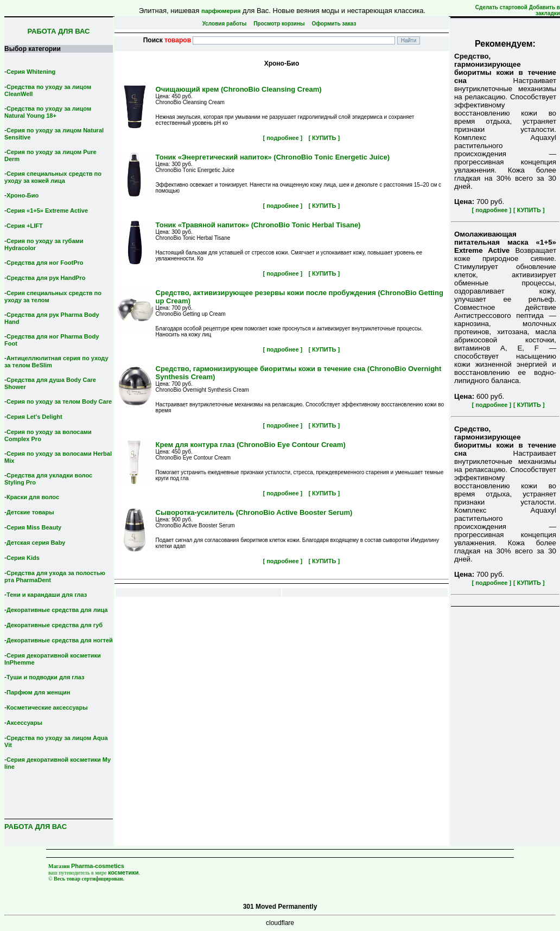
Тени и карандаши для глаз (47, 595)
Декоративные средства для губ (55, 625)
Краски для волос (33, 497)
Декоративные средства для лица (57, 610)
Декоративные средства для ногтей (60, 640)
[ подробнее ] (491, 210)
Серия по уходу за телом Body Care (59, 401)
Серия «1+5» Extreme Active (47, 211)
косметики (123, 872)
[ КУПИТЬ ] (529, 210)
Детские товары (30, 512)
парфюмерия (221, 11)
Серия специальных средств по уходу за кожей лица (53, 177)
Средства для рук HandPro (46, 278)
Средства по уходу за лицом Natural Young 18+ (48, 112)
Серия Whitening (31, 72)
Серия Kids (23, 558)
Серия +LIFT (25, 226)
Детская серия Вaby (36, 543)
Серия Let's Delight (34, 417)
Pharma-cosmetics (98, 866)
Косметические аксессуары (47, 707)
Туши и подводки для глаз (45, 677)
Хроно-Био (23, 195)
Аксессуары (24, 723)
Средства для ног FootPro (45, 263)
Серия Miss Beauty (34, 527)
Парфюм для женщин (38, 692)
